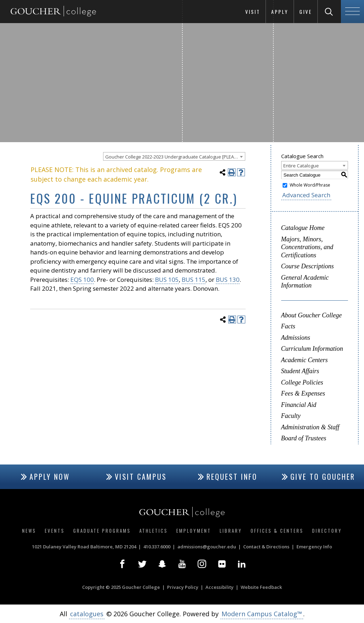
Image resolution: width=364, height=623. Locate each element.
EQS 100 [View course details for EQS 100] (82, 280)
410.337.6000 (157, 547)
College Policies (302, 382)
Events (55, 531)
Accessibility (220, 587)
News (29, 531)
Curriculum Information (312, 349)
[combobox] (174, 156)
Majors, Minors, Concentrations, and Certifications (307, 247)
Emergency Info (314, 547)
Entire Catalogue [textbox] (301, 166)
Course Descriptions (308, 266)
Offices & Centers (277, 531)
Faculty (291, 416)
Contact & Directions (266, 547)
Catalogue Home (303, 228)
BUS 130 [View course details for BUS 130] (228, 280)
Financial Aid (299, 405)
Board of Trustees (304, 438)
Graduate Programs (102, 531)
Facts (288, 326)
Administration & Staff (310, 427)
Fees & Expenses (303, 393)
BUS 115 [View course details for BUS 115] (194, 280)
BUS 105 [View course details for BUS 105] (167, 280)
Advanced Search (306, 195)
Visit (253, 12)
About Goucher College (312, 315)
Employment (194, 531)
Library (231, 531)
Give (306, 12)
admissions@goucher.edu (207, 547)
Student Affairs (300, 371)
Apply (280, 12)
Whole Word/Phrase (310, 185)
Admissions (296, 338)
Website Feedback (261, 587)
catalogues (87, 614)
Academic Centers (304, 360)
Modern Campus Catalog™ (262, 614)
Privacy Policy (183, 587)
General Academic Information (305, 282)
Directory (327, 531)
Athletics (154, 531)
